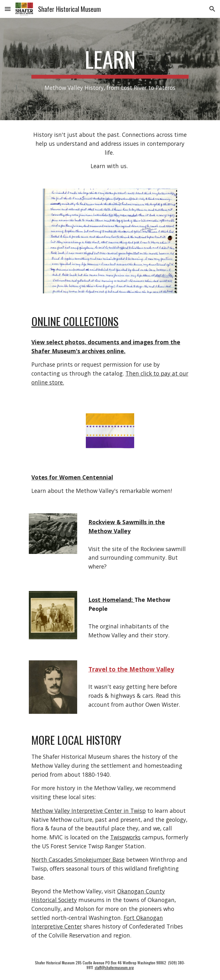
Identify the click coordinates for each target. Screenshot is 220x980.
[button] (8, 9)
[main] (110, 69)
